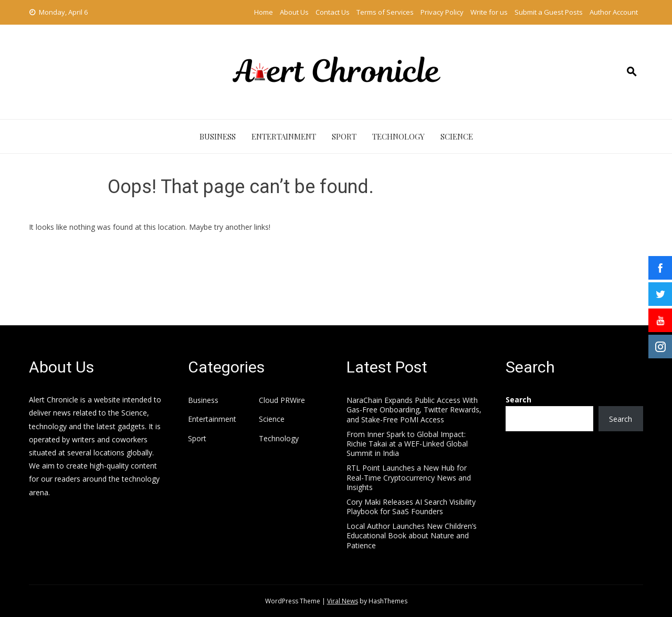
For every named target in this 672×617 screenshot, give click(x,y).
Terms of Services (385, 12)
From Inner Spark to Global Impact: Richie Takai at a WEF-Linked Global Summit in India (407, 444)
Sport (344, 136)
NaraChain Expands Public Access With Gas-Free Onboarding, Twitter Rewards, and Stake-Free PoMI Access (414, 409)
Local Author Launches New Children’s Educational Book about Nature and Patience (412, 535)
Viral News (343, 601)
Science (457, 136)
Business (218, 136)
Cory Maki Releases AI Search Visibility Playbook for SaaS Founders (411, 507)
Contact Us (333, 12)
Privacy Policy (442, 12)
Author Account (614, 12)
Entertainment (284, 136)
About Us (294, 12)
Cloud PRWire (282, 400)
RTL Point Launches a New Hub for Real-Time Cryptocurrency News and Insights (409, 477)
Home (264, 12)
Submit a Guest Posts (549, 12)
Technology (398, 136)
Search (518, 400)
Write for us (489, 12)
